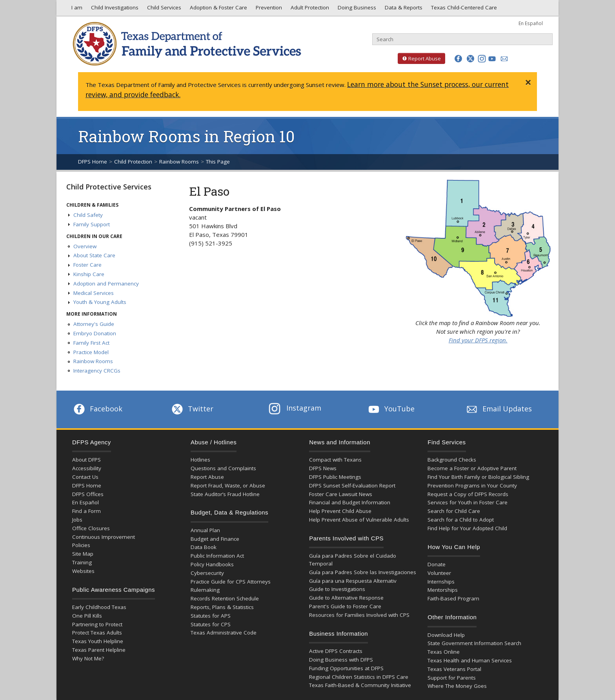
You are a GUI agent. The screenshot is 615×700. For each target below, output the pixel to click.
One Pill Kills (87, 616)
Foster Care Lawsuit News (341, 494)
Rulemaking (205, 590)
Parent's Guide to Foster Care (345, 606)
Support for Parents (452, 678)
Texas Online (444, 652)
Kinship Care (89, 274)
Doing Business (356, 9)
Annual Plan (205, 530)
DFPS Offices (88, 494)
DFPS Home (93, 162)
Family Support (92, 224)
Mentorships (443, 590)
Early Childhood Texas (99, 607)
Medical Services (94, 293)
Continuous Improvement (104, 537)
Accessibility (87, 468)
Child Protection (133, 162)
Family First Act (91, 343)
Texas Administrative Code (224, 633)
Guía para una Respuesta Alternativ (353, 581)
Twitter (192, 409)
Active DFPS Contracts (336, 651)
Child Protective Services (109, 187)
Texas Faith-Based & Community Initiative (360, 685)
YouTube (391, 409)
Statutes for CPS (211, 624)
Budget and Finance (215, 539)
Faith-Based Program (453, 598)
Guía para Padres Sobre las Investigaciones (363, 572)
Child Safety (88, 215)
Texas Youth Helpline (98, 641)
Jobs (77, 520)
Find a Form (86, 511)
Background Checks (452, 460)
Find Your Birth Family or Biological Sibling (478, 477)
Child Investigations (114, 9)
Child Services (163, 9)
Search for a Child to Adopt (461, 520)
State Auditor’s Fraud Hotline (225, 494)
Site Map (83, 554)
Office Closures (91, 528)
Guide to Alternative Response (346, 598)
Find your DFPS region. (478, 340)
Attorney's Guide (94, 324)
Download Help (446, 635)
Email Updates (498, 409)
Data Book (204, 547)
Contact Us (85, 477)
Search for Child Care (454, 511)
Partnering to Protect (97, 624)
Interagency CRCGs (97, 371)
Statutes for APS (211, 616)
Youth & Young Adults (100, 302)
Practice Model (91, 352)
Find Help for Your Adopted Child (467, 528)
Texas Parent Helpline (99, 650)
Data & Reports (403, 9)
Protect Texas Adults (97, 633)
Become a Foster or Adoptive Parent (472, 468)
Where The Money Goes (457, 686)
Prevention (268, 9)
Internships (441, 582)
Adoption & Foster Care (218, 9)
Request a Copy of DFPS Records (468, 494)
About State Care (94, 255)
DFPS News (323, 468)
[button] (458, 59)
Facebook (97, 409)
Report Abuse (419, 58)
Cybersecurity (207, 573)
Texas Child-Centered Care (463, 9)
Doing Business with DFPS (341, 660)
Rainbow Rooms (179, 162)
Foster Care (87, 265)
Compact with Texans (335, 460)
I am (75, 9)
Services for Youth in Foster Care (468, 502)
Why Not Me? (88, 658)
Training (82, 562)
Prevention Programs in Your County (472, 485)
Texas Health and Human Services (470, 660)
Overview (85, 246)
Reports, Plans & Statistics (222, 607)
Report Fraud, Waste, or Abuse (228, 485)
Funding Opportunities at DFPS (346, 668)
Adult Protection (309, 9)
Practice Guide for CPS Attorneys (231, 582)
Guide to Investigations (337, 589)
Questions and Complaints (223, 468)
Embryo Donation (95, 333)
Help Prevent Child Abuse (340, 511)
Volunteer (439, 573)
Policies (81, 545)
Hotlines (200, 460)
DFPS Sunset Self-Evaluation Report (352, 485)
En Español (531, 23)
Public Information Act (217, 556)
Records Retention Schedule (225, 598)
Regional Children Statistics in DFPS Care (359, 677)
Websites (83, 571)
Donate (437, 564)
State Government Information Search (474, 643)
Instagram (295, 408)
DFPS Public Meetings (335, 477)
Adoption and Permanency (106, 284)
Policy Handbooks (212, 564)
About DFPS (86, 460)
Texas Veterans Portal (454, 669)
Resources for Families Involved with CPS (359, 615)
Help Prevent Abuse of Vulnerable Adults (359, 520)
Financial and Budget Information (350, 502)
